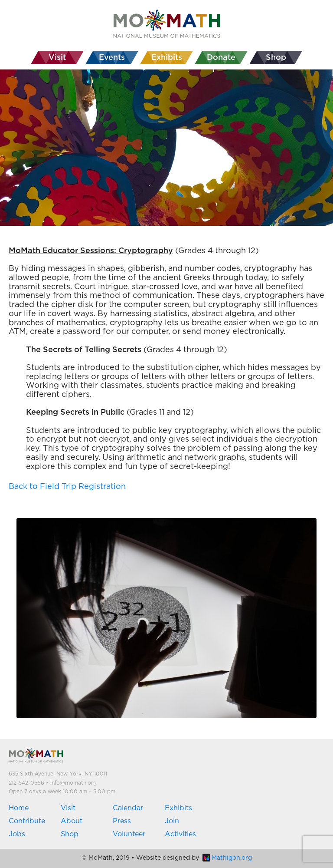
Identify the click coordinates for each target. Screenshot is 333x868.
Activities (180, 834)
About (72, 821)
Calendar (128, 808)
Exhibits (178, 808)
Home (19, 808)
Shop (70, 834)
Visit (68, 808)
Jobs (17, 834)
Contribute (27, 821)
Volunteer (129, 834)
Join (172, 821)
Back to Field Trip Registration (67, 487)
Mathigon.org (227, 858)
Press (122, 821)
